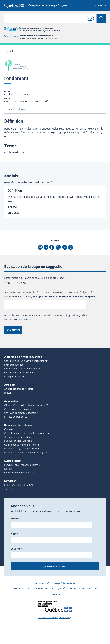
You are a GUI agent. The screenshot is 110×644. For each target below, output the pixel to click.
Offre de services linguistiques (20, 373)
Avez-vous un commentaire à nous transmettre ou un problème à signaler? (48, 292)
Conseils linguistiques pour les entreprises (27, 433)
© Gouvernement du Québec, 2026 (54, 617)
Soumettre (13, 330)
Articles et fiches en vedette (19, 389)
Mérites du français (14, 417)
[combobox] (50, 18)
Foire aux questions (14, 365)
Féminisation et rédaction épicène (22, 465)
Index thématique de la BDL (19, 485)
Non (23, 283)
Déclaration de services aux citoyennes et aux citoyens (38, 588)
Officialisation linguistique (18, 473)
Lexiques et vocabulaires (17, 441)
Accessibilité (41, 583)
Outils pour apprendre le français (22, 445)
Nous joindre (100, 6)
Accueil (10, 51)
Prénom (16, 519)
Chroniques (10, 429)
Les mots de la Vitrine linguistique (22, 369)
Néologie (9, 469)
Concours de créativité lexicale (20, 413)
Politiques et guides (15, 376)
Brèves (8, 393)
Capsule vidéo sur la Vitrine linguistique (25, 361)
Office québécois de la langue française (47, 6)
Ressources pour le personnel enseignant (26, 453)
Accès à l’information (63, 583)
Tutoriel (8, 489)
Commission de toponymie (18, 409)
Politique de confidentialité (82, 588)
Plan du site (55, 594)
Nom (14, 534)
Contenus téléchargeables (18, 437)
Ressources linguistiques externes (22, 449)
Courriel (16, 549)
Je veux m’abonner (55, 566)
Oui (10, 283)
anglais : (18, 109)
